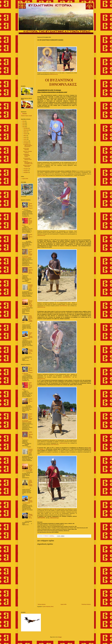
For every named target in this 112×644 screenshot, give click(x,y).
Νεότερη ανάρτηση (42, 604)
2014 (24, 123)
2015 (24, 125)
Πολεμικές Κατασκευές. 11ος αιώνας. (31, 287)
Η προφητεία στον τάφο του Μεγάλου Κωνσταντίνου (28, 146)
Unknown (25, 114)
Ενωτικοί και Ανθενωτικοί (30, 236)
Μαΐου (25, 136)
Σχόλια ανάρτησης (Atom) (48, 607)
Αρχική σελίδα (64, 604)
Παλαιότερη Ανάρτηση (86, 604)
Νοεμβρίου (26, 171)
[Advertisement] (64, 591)
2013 (24, 121)
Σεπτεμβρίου (26, 143)
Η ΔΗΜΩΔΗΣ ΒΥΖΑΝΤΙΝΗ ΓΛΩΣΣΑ (27, 155)
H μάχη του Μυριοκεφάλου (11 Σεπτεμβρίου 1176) (28, 162)
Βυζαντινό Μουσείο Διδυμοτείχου (27, 166)
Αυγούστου (26, 141)
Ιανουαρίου (26, 128)
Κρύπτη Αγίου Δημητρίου (26, 149)
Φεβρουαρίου (26, 130)
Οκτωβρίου (26, 169)
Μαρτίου (25, 132)
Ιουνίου (25, 137)
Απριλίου (26, 134)
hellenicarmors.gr (54, 74)
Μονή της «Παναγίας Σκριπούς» (28, 152)
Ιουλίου (25, 139)
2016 (24, 127)
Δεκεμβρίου (26, 172)
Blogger (60, 637)
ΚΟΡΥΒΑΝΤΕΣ (63, 306)
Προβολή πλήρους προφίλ (26, 116)
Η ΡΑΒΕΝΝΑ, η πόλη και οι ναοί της (31, 351)
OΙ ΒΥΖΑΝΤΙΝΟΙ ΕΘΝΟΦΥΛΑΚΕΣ (27, 159)
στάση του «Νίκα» (41, 175)
